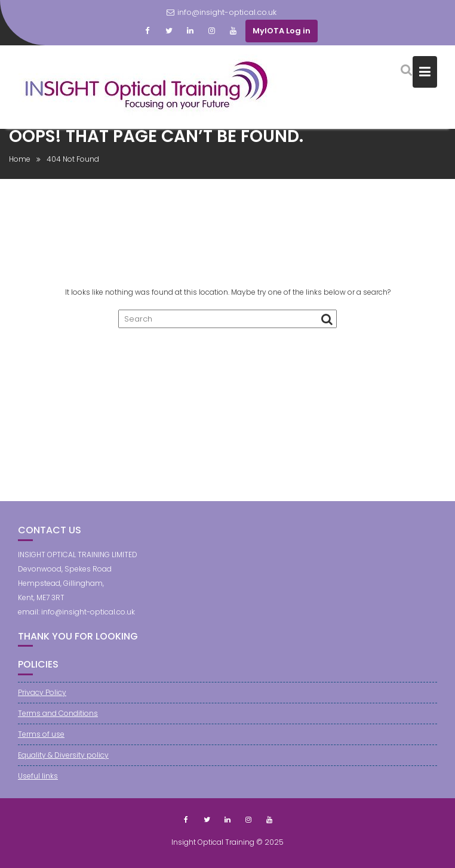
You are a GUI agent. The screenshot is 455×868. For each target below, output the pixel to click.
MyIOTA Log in (282, 31)
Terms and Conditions (58, 713)
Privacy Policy (42, 692)
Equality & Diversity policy (63, 755)
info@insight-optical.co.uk (222, 12)
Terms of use (41, 734)
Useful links (38, 776)
